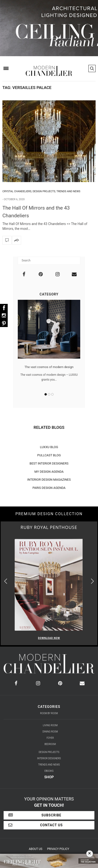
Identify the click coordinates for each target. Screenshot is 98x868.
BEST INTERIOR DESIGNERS (49, 463)
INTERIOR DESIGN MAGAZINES (49, 480)
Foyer (50, 738)
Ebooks (49, 771)
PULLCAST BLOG (49, 455)
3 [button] (52, 394)
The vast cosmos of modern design (49, 367)
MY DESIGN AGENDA (49, 472)
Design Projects (44, 191)
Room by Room (49, 713)
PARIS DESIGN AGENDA (49, 488)
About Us (36, 849)
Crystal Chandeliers (17, 191)
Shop (49, 777)
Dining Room (50, 732)
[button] (92, 581)
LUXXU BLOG (49, 447)
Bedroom (50, 744)
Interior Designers (49, 758)
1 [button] (46, 394)
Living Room (50, 725)
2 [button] (49, 394)
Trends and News (68, 191)
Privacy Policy (58, 849)
